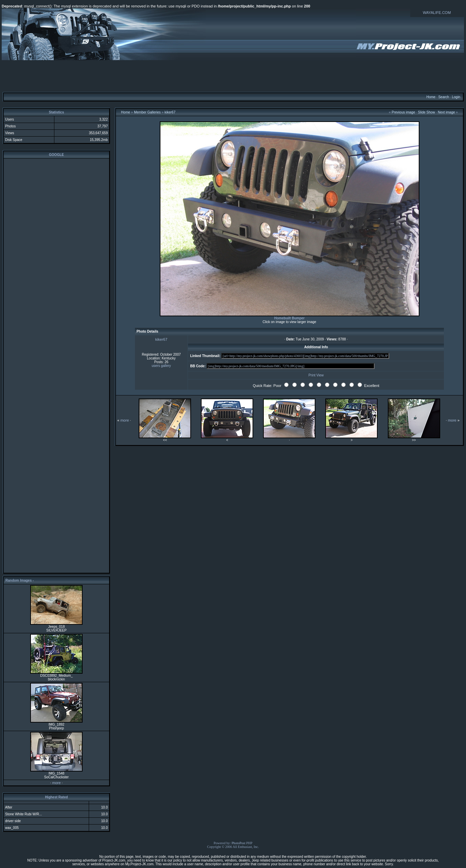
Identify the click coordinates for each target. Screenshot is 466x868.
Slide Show (427, 112)
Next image (446, 112)
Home (431, 97)
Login (456, 97)
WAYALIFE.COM (437, 13)
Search (444, 97)
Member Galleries (147, 112)
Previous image (403, 112)
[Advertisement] (233, 76)
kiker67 (170, 112)
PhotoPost (238, 843)
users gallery (161, 366)
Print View (316, 375)
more (56, 783)
